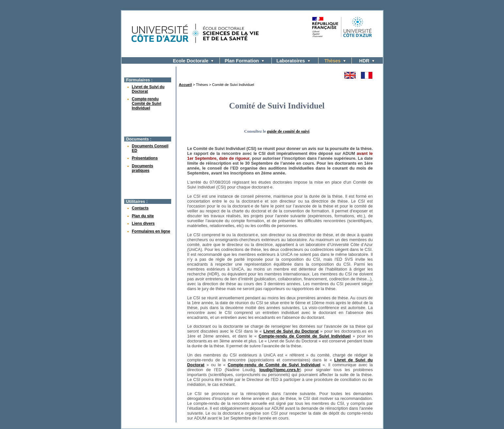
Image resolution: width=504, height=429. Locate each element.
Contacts (140, 208)
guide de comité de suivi (288, 131)
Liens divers (143, 223)
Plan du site (143, 216)
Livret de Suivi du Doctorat (291, 331)
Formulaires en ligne (151, 231)
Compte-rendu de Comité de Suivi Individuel (305, 336)
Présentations (145, 158)
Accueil (186, 85)
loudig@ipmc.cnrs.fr (280, 370)
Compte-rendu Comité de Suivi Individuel (147, 104)
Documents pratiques (143, 168)
